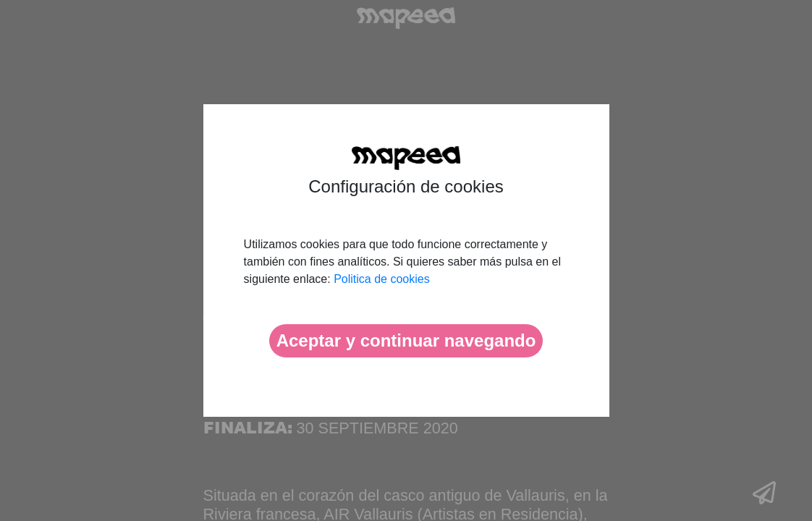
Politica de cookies (382, 279)
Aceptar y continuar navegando (406, 340)
